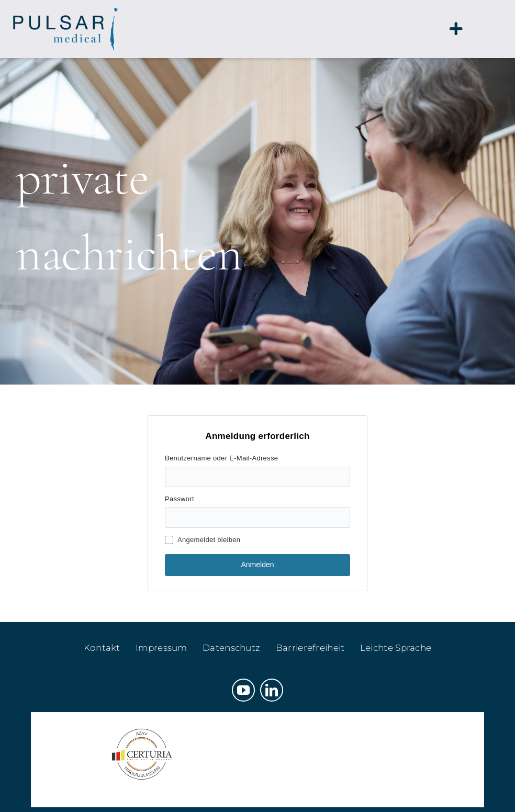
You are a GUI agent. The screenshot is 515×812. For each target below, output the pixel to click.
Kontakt (102, 648)
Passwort (180, 499)
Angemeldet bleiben (203, 540)
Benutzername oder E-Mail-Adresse (221, 458)
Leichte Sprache (396, 648)
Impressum (161, 648)
